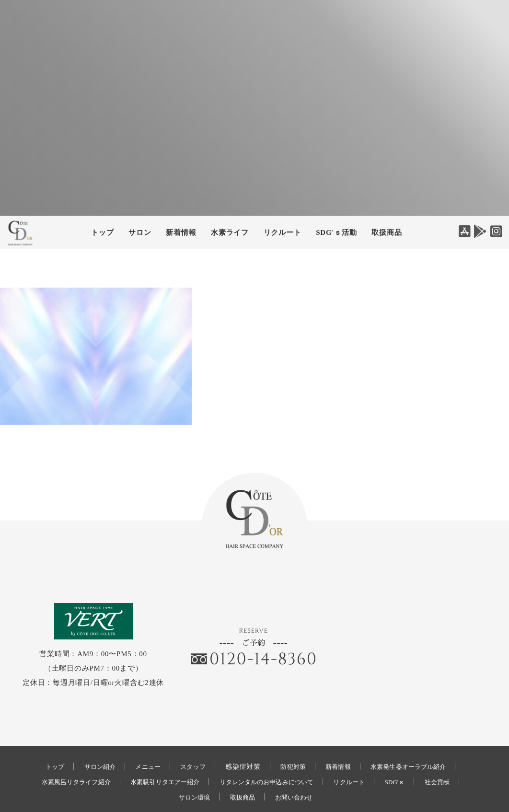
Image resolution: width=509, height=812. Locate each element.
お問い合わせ (297, 766)
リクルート (283, 232)
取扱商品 (387, 232)
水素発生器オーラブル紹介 (418, 735)
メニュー (142, 735)
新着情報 (341, 735)
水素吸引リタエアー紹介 (158, 750)
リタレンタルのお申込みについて (270, 750)
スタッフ (190, 735)
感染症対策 (242, 735)
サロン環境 (190, 766)
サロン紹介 (90, 735)
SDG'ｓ (410, 750)
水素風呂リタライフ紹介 (60, 750)
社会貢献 (456, 750)
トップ (102, 232)
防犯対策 (293, 735)
